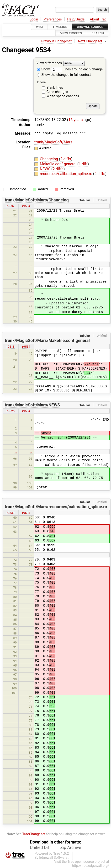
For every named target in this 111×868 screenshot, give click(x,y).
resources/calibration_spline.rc (66, 174)
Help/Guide (76, 19)
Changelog (49, 159)
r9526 (11, 411)
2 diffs (66, 159)
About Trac (98, 19)
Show (43, 69)
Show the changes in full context (64, 75)
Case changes (57, 92)
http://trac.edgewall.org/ (90, 866)
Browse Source (90, 27)
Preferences (53, 19)
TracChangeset (34, 834)
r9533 (11, 513)
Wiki (40, 27)
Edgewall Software (53, 858)
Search (98, 33)
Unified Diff (40, 848)
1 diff (83, 164)
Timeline (60, 27)
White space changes (63, 96)
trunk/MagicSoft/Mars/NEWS (32, 405)
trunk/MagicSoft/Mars (53, 142)
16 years (75, 120)
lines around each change (77, 69)
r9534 (26, 206)
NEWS (46, 169)
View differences (49, 63)
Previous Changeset (57, 41)
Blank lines (55, 88)
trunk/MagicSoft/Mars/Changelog (37, 200)
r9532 (11, 206)
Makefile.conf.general (59, 164)
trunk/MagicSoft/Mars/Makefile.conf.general (47, 341)
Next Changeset (90, 41)
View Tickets (71, 33)
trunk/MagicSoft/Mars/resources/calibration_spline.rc (56, 507)
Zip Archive (71, 848)
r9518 (11, 347)
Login (34, 19)
